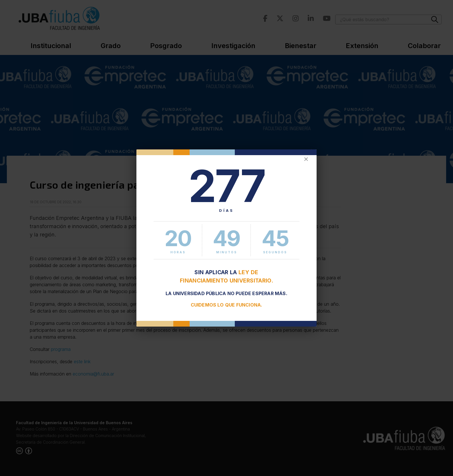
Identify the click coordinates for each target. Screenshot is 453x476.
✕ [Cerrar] (306, 159)
